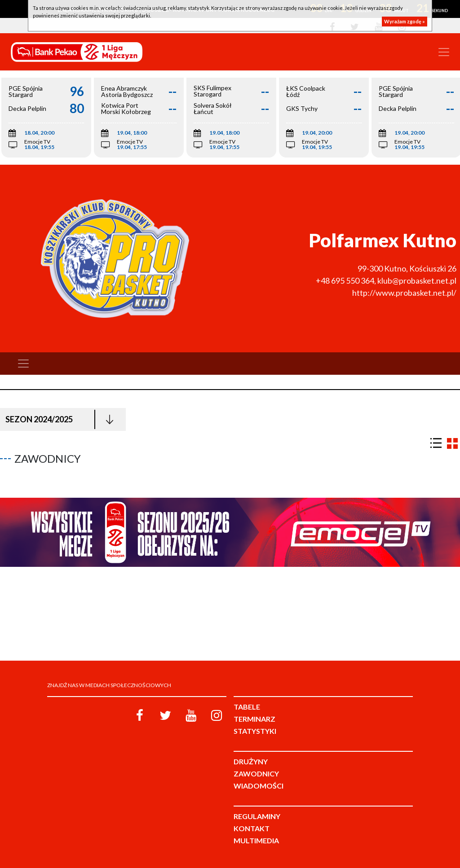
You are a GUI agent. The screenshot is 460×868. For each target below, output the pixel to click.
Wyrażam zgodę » (405, 21)
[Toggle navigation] (444, 52)
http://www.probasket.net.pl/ (404, 293)
